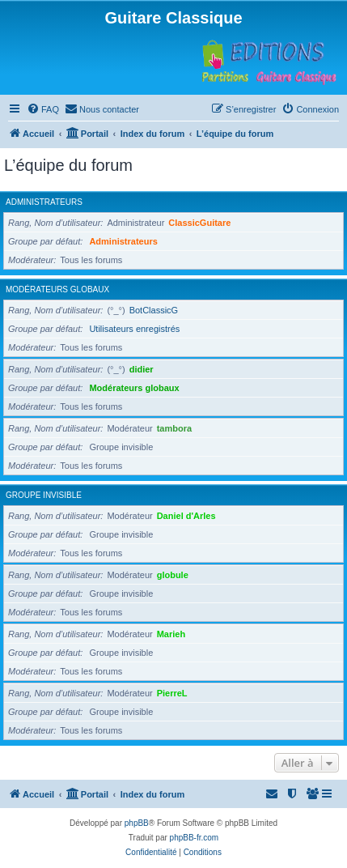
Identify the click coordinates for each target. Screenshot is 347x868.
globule (173, 575)
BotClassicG (154, 310)
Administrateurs (44, 202)
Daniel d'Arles (186, 516)
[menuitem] (43, 109)
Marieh (171, 634)
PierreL (172, 693)
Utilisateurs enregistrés (134, 329)
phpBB (137, 823)
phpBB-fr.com (195, 838)
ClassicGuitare (199, 223)
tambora (174, 428)
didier (142, 369)
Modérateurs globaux (57, 289)
